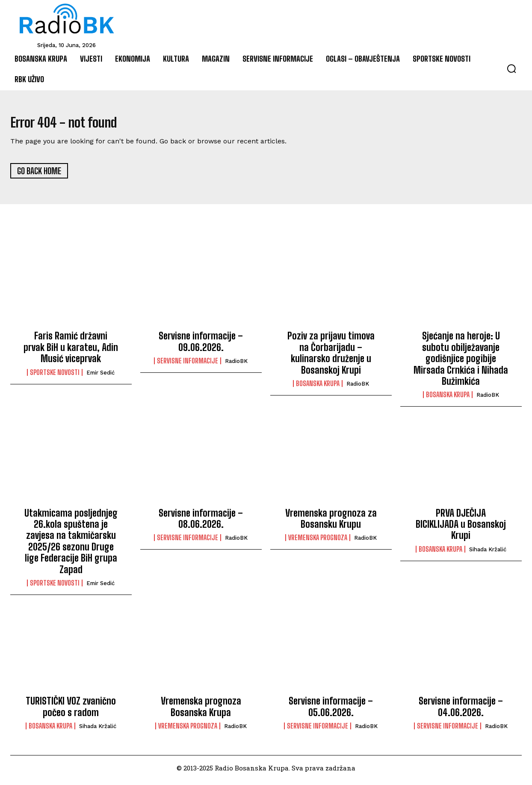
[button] (511, 68)
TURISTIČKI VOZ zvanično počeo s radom (71, 712)
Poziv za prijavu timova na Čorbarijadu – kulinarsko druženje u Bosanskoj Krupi (331, 358)
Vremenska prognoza (318, 543)
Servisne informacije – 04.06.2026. (461, 712)
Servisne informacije (188, 366)
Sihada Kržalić (488, 554)
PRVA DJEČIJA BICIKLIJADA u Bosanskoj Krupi (461, 529)
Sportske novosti (55, 377)
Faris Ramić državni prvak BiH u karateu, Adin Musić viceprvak (71, 352)
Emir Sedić (100, 377)
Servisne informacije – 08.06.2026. (201, 523)
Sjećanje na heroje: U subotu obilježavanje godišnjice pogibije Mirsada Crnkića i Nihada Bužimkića (461, 364)
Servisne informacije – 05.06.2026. (331, 712)
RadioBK (236, 366)
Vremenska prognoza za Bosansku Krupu (331, 523)
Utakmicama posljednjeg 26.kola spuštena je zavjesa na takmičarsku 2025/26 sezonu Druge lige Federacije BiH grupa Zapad (71, 546)
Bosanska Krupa (318, 389)
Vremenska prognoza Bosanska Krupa (201, 712)
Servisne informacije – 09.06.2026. (201, 346)
